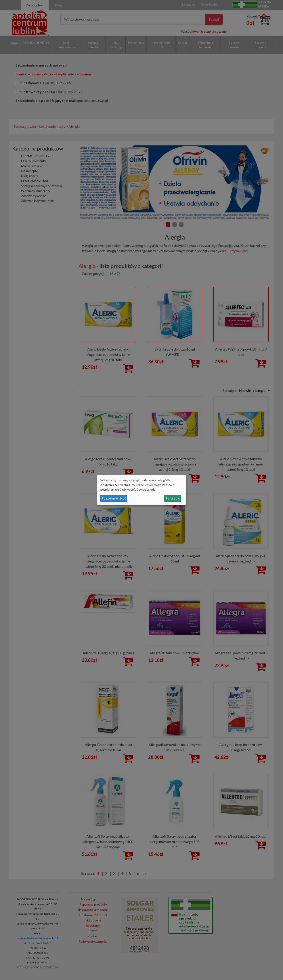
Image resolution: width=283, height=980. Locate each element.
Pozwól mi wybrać (114, 498)
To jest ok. (173, 498)
